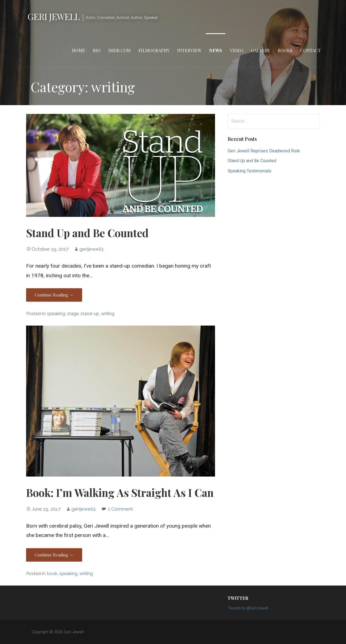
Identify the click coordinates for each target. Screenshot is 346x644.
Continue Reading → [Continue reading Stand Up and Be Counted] (54, 295)
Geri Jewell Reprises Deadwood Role (264, 151)
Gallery (260, 50)
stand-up (90, 314)
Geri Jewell (54, 16)
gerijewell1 (92, 249)
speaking (56, 314)
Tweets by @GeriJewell (248, 608)
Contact (310, 50)
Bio (97, 50)
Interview (189, 50)
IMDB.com (119, 50)
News (216, 50)
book (52, 574)
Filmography (154, 50)
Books (285, 50)
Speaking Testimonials (249, 171)
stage (73, 314)
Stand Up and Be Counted (87, 233)
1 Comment (120, 509)
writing (108, 314)
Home (79, 50)
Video (237, 50)
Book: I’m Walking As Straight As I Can (120, 492)
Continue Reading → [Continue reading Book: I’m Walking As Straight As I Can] (54, 555)
